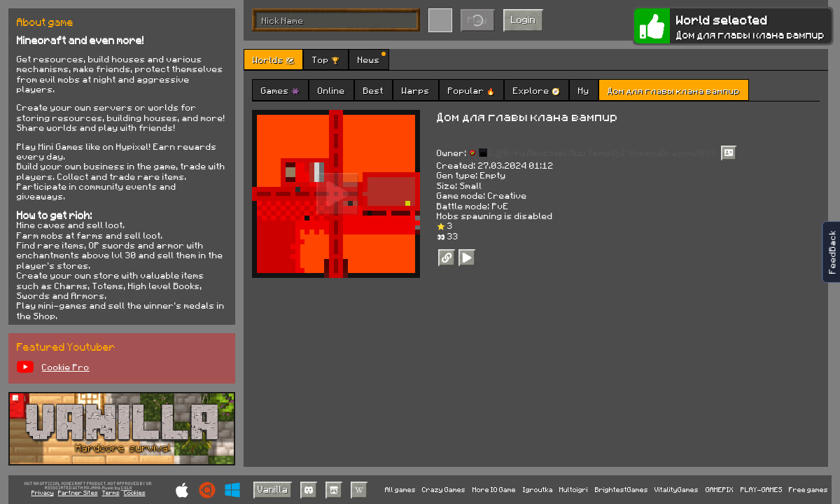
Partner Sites (78, 493)
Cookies (135, 493)
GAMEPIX (720, 489)
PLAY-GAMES (762, 489)
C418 (127, 488)
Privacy (43, 493)
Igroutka (538, 489)
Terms (111, 493)
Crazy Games (444, 489)
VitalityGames (677, 489)
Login (523, 19)
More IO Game (494, 489)
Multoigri (574, 489)
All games (400, 489)
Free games (808, 489)
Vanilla (273, 489)
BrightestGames (622, 489)
